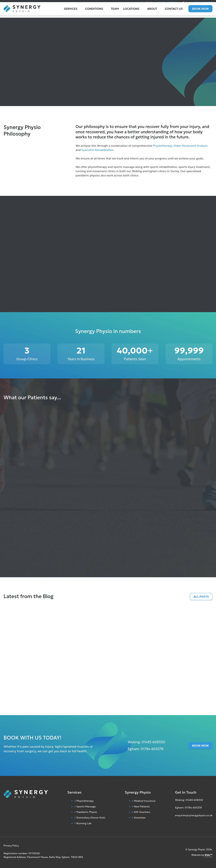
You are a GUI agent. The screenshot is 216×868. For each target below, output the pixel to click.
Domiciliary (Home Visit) (91, 818)
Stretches (140, 818)
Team (115, 12)
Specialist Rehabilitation (97, 150)
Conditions (94, 12)
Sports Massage (86, 806)
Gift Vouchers (142, 812)
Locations (131, 12)
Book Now (200, 12)
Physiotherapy (162, 146)
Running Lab (84, 823)
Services (71, 12)
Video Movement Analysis (191, 146)
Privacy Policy (11, 846)
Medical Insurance (145, 801)
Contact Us (174, 12)
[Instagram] (176, 824)
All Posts (201, 597)
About (152, 12)
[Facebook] (179, 824)
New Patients (142, 806)
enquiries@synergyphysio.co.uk (194, 815)
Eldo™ (209, 855)
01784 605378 (203, 3)
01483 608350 (167, 3)
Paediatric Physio (87, 812)
